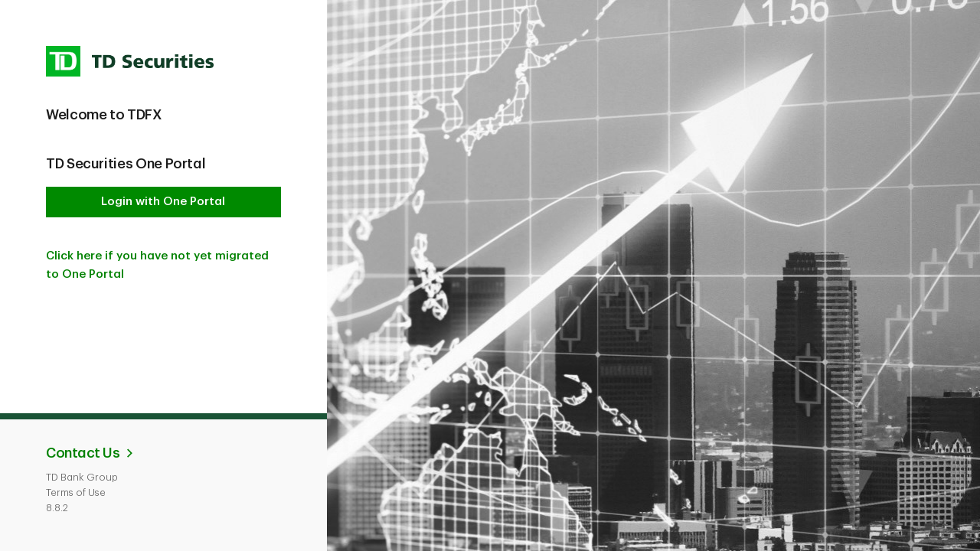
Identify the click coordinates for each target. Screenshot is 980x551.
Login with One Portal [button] (163, 202)
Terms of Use (76, 492)
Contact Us (83, 453)
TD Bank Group (82, 477)
